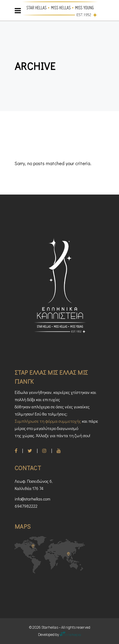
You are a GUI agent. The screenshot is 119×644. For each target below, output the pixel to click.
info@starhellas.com (33, 499)
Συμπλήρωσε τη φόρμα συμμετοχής (48, 421)
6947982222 (26, 506)
